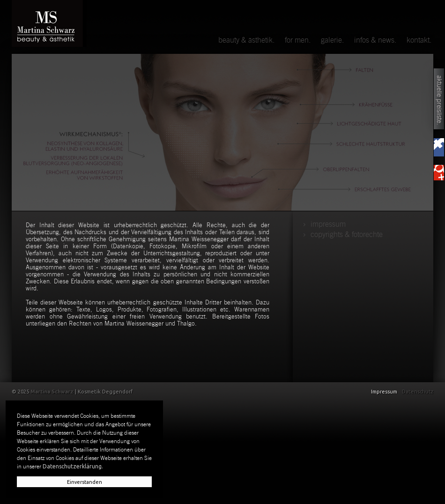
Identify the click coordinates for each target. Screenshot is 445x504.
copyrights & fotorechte (347, 234)
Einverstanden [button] (85, 482)
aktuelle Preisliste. (439, 100)
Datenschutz (418, 392)
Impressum (328, 224)
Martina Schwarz (52, 392)
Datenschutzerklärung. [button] (73, 466)
